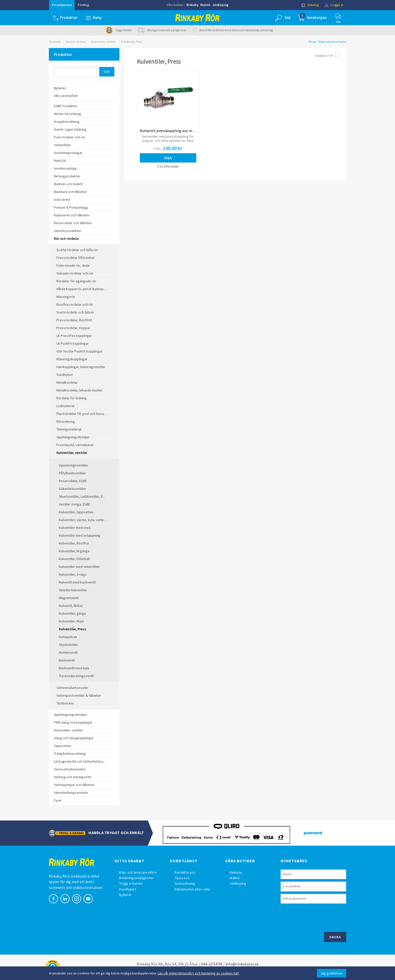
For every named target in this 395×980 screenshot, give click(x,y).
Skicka (335, 937)
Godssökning (185, 883)
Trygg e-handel (131, 883)
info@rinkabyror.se (242, 964)
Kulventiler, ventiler (103, 42)
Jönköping (220, 5)
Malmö (205, 5)
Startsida (55, 42)
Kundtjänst (128, 889)
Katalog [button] (310, 5)
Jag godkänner (332, 973)
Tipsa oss (182, 878)
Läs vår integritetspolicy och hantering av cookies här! (198, 973)
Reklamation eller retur (193, 889)
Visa (168, 158)
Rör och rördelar (76, 42)
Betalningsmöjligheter (136, 878)
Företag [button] (83, 5)
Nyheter (125, 895)
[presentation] (319, 917)
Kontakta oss (185, 872)
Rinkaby (192, 5)
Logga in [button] (334, 5)
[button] (94, 18)
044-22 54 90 (212, 964)
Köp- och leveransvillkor (138, 872)
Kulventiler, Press (132, 42)
